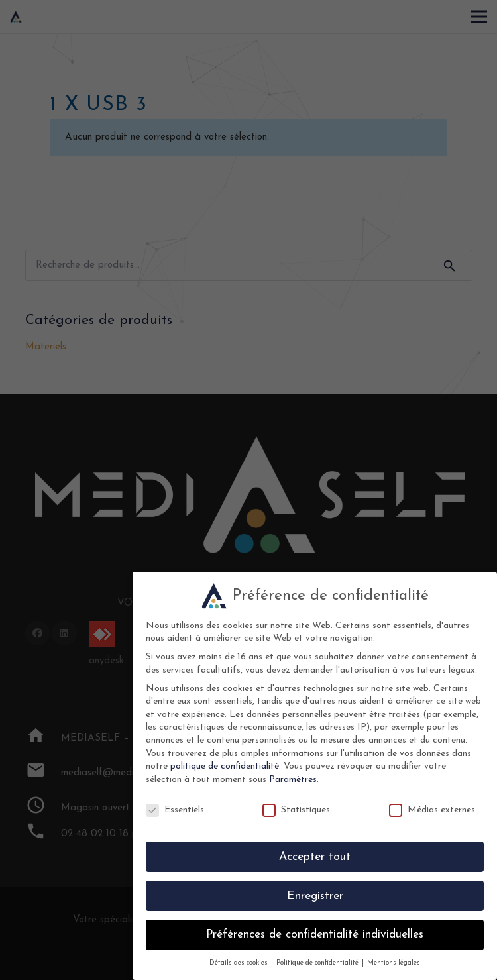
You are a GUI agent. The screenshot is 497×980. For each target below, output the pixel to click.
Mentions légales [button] (394, 963)
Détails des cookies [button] (240, 963)
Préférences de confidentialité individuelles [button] (315, 935)
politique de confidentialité (225, 766)
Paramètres (293, 780)
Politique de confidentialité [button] (318, 963)
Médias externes (432, 810)
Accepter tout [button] (315, 857)
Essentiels (175, 810)
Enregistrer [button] (315, 896)
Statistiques (296, 810)
